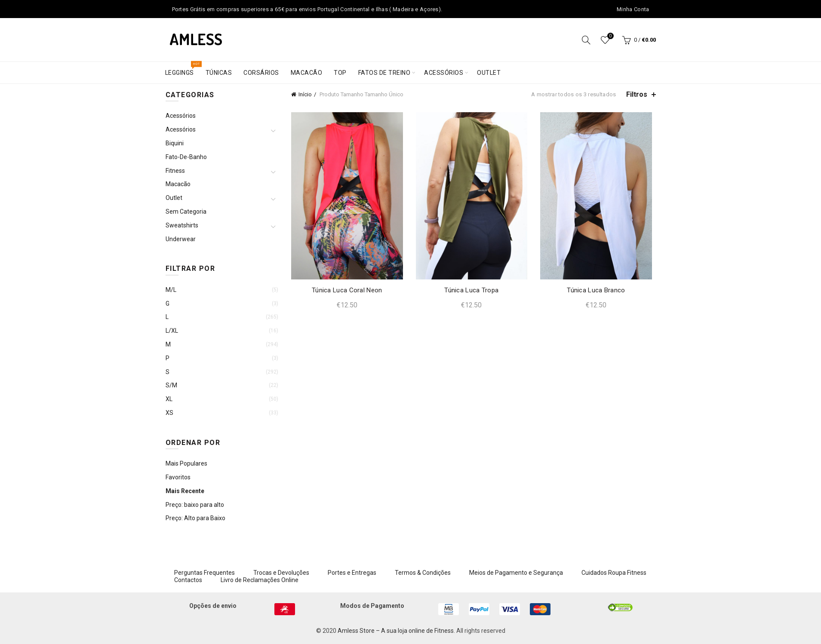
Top (340, 73)
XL (169, 399)
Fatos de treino (384, 73)
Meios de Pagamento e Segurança (516, 573)
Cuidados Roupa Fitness (614, 573)
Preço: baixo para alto (195, 505)
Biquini (175, 143)
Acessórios (444, 73)
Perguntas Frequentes (204, 573)
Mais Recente (185, 491)
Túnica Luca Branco (596, 290)
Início (305, 94)
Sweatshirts (182, 225)
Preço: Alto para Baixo (195, 518)
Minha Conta (633, 9)
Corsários (261, 73)
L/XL (172, 331)
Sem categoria (186, 212)
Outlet (489, 73)
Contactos (188, 580)
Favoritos (178, 477)
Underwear (181, 239)
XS (169, 413)
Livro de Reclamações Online (260, 580)
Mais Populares (186, 463)
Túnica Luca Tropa (471, 290)
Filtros (637, 94)
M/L (171, 290)
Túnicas (219, 73)
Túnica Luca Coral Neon (347, 290)
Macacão (307, 73)
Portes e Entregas (352, 573)
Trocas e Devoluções (281, 573)
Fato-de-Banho (186, 157)
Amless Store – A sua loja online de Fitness (396, 631)
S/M (171, 385)
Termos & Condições (423, 573)
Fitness (175, 171)
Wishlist (609, 36)
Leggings (182, 69)
